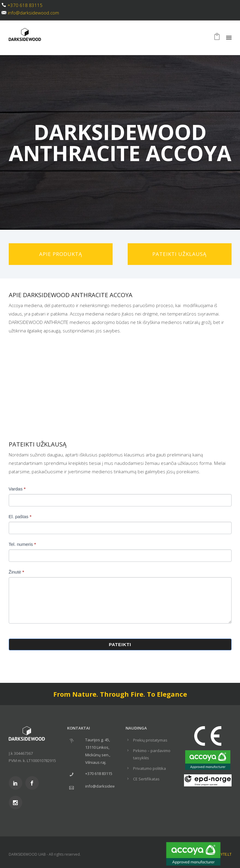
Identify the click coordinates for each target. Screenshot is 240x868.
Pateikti (120, 644)
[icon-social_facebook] (34, 783)
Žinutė (17, 572)
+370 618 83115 (25, 5)
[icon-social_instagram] (17, 803)
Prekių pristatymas (150, 740)
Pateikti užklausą (179, 254)
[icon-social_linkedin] (17, 783)
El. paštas (20, 516)
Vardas (17, 489)
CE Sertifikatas (146, 779)
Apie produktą (61, 254)
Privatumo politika (150, 768)
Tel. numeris (22, 544)
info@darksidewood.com (33, 13)
